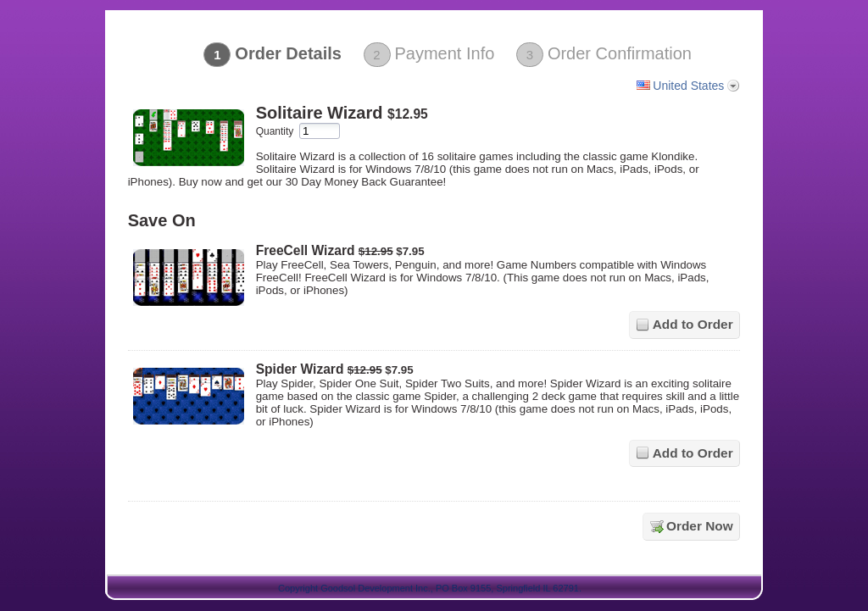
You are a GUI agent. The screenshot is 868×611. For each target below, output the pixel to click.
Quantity (275, 131)
